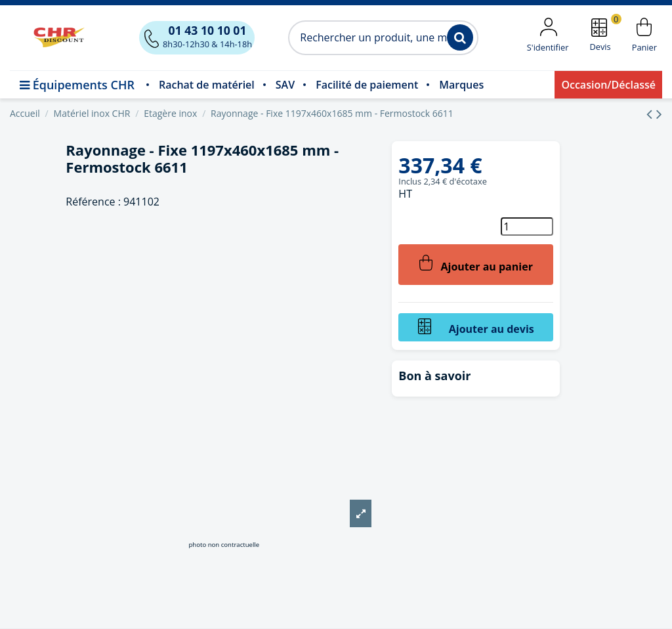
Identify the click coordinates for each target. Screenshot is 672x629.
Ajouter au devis (476, 327)
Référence (90, 202)
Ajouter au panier (476, 264)
